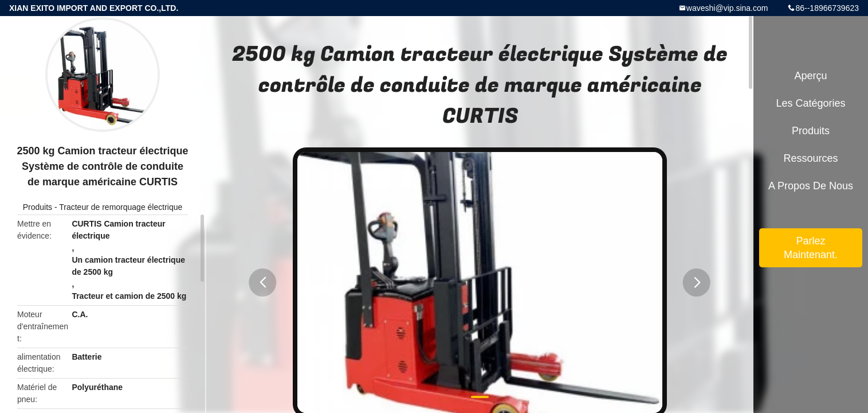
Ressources (810, 158)
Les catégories (810, 103)
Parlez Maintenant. (811, 248)
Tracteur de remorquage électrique (121, 207)
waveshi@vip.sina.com (727, 8)
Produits (38, 207)
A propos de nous (811, 186)
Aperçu (810, 76)
